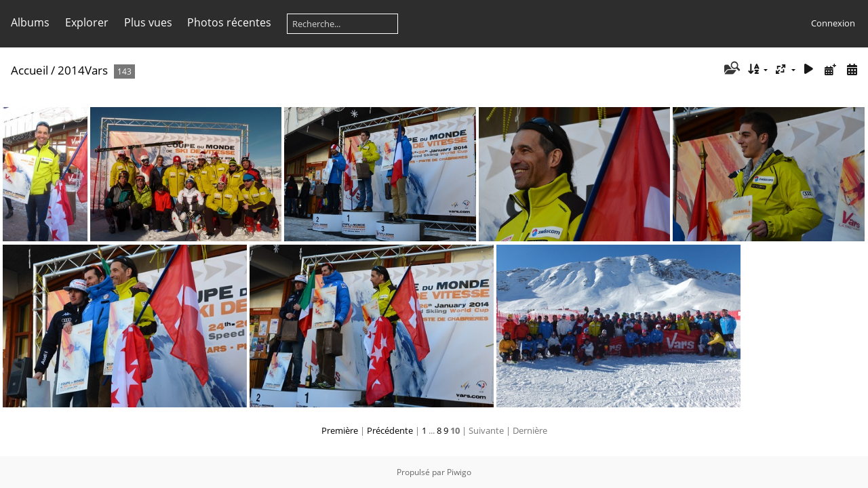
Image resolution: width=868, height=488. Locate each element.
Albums (30, 22)
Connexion (833, 23)
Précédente (390, 430)
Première (340, 430)
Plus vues (148, 22)
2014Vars (83, 70)
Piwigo (459, 472)
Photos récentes (229, 22)
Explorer (87, 22)
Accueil (29, 70)
